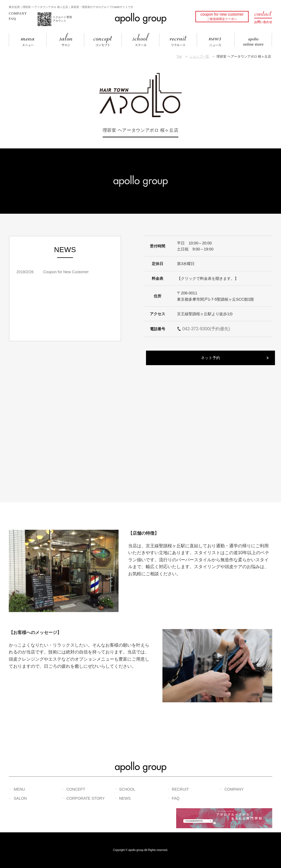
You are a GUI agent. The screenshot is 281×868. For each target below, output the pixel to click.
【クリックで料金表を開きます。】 (208, 278)
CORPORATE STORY (85, 798)
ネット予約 (210, 358)
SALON (20, 798)
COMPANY (18, 13)
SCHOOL (127, 789)
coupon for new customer (222, 16)
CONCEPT (76, 789)
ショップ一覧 (199, 57)
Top (179, 57)
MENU (19, 789)
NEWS (125, 798)
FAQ (12, 19)
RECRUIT (180, 789)
